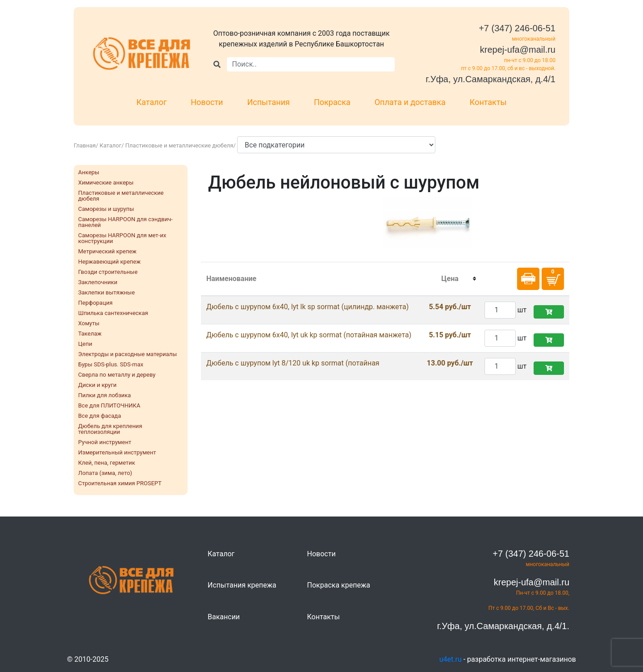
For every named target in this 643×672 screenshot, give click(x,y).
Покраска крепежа (339, 585)
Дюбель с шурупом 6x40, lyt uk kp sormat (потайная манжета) (309, 335)
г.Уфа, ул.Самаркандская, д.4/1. (503, 626)
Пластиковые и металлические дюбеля (180, 145)
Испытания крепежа (242, 585)
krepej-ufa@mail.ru (518, 50)
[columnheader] (450, 279)
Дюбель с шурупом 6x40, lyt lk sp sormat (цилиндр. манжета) (307, 307)
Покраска (332, 102)
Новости (207, 102)
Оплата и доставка (410, 102)
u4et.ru (451, 659)
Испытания (268, 102)
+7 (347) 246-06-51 (517, 28)
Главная (85, 145)
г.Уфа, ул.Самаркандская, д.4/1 (491, 79)
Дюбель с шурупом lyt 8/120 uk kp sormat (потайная (293, 363)
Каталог (152, 102)
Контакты (488, 102)
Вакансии (224, 617)
